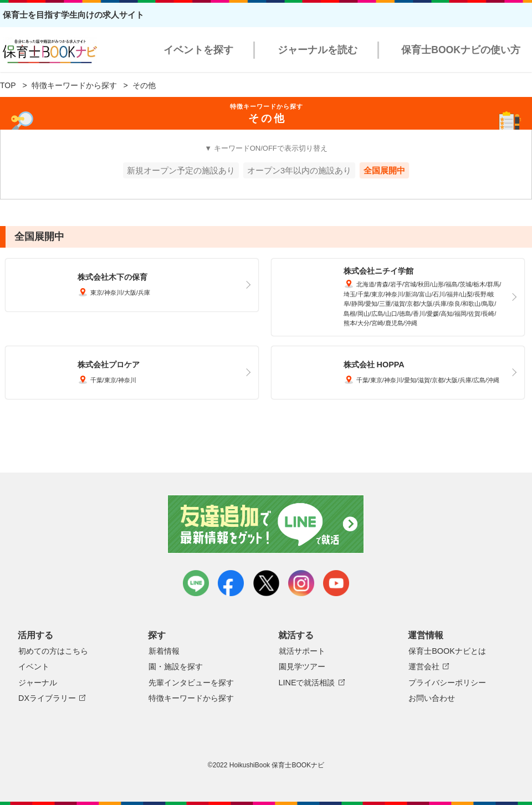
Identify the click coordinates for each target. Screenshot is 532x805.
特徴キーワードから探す (74, 85)
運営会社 (424, 666)
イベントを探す (198, 50)
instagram (301, 583)
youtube (336, 583)
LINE (196, 583)
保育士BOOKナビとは (447, 651)
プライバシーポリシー (447, 683)
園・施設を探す (176, 666)
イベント (34, 666)
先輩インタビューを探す (191, 683)
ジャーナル (38, 683)
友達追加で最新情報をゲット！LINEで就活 (266, 524)
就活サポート (302, 651)
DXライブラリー (47, 698)
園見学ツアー (302, 666)
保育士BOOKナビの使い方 (461, 50)
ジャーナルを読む (318, 50)
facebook (231, 583)
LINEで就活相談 (307, 683)
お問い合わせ (432, 698)
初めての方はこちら (53, 651)
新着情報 (164, 651)
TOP (8, 85)
